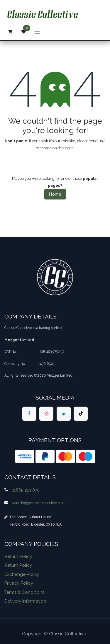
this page (66, 148)
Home (55, 194)
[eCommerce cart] (10, 32)
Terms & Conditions (24, 592)
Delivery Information (25, 601)
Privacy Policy (19, 583)
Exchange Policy (22, 574)
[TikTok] (81, 414)
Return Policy (18, 556)
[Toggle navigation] (37, 32)
